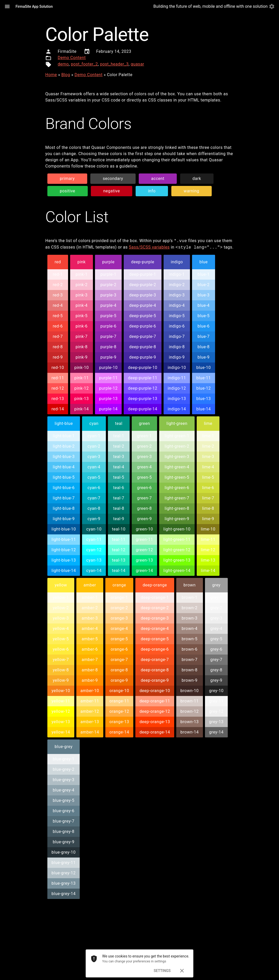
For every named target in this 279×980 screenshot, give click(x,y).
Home (51, 75)
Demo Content (72, 58)
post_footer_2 (84, 64)
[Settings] (272, 6)
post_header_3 (114, 64)
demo (63, 64)
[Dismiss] (182, 971)
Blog (66, 75)
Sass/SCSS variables (149, 247)
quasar (137, 64)
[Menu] (7, 6)
